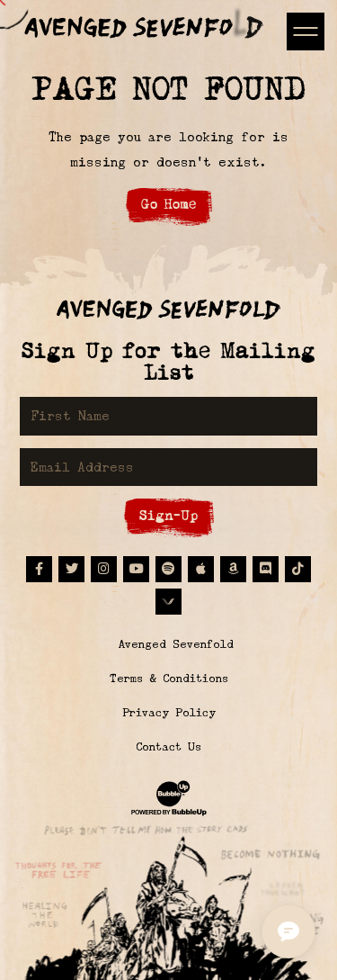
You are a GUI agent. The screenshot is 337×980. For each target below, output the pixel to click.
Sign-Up (168, 515)
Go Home (168, 204)
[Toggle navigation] (305, 31)
